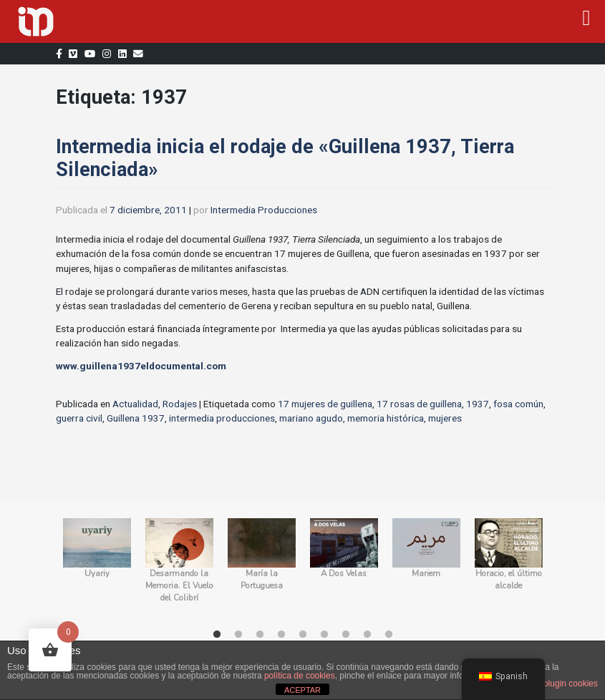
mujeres (445, 418)
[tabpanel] (97, 568)
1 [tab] (217, 635)
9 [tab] (389, 635)
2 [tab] (238, 635)
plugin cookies (571, 684)
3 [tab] (260, 635)
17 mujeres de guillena (325, 404)
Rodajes (180, 404)
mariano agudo (311, 418)
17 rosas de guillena (419, 404)
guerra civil (79, 418)
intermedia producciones (222, 418)
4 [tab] (281, 635)
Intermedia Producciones (264, 210)
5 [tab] (303, 635)
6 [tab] (324, 635)
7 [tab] (346, 635)
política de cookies (300, 676)
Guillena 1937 (136, 418)
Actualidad (135, 404)
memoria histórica (386, 418)
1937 (478, 404)
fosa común (518, 404)
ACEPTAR (302, 690)
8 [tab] (367, 635)
